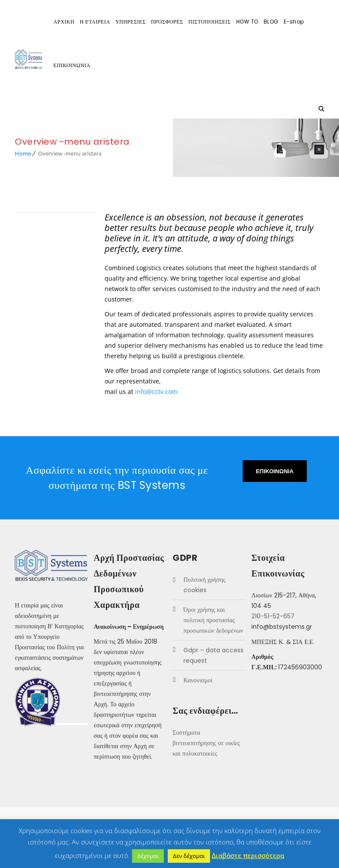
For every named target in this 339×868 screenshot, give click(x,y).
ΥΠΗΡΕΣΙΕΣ (131, 22)
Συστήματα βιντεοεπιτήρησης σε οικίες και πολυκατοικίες (206, 743)
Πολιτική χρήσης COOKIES (204, 585)
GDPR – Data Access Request (214, 655)
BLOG (271, 22)
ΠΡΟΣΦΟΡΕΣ (167, 22)
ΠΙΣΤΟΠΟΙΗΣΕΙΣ (209, 22)
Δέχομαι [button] (148, 856)
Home (23, 153)
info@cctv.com (156, 392)
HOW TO (247, 22)
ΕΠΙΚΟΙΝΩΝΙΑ (72, 65)
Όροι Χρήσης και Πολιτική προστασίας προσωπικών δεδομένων (213, 620)
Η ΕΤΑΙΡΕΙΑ (95, 22)
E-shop (294, 22)
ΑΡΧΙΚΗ (64, 22)
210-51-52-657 (273, 616)
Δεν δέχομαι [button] (189, 856)
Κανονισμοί (198, 680)
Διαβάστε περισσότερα (248, 855)
